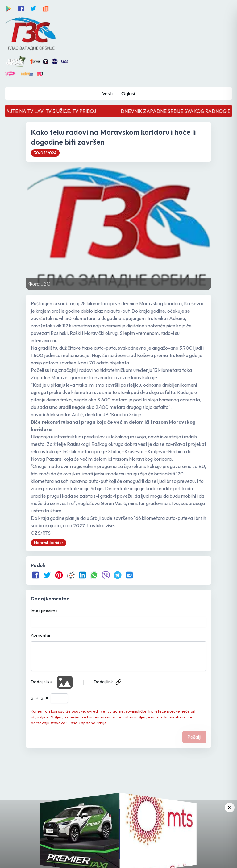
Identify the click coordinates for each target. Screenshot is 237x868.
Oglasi (128, 93)
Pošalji (194, 737)
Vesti (107, 93)
